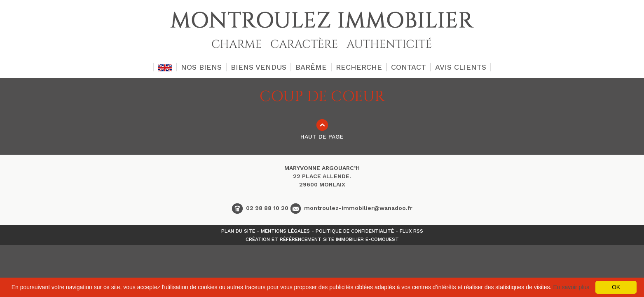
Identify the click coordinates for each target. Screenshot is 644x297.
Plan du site (238, 231)
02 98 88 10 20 (260, 208)
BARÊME (311, 67)
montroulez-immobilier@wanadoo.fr (351, 208)
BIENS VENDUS (259, 67)
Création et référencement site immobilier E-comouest (322, 239)
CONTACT (409, 67)
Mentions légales (285, 231)
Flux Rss (411, 231)
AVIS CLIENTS (461, 67)
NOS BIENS (201, 67)
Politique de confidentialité (355, 231)
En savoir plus (571, 287)
